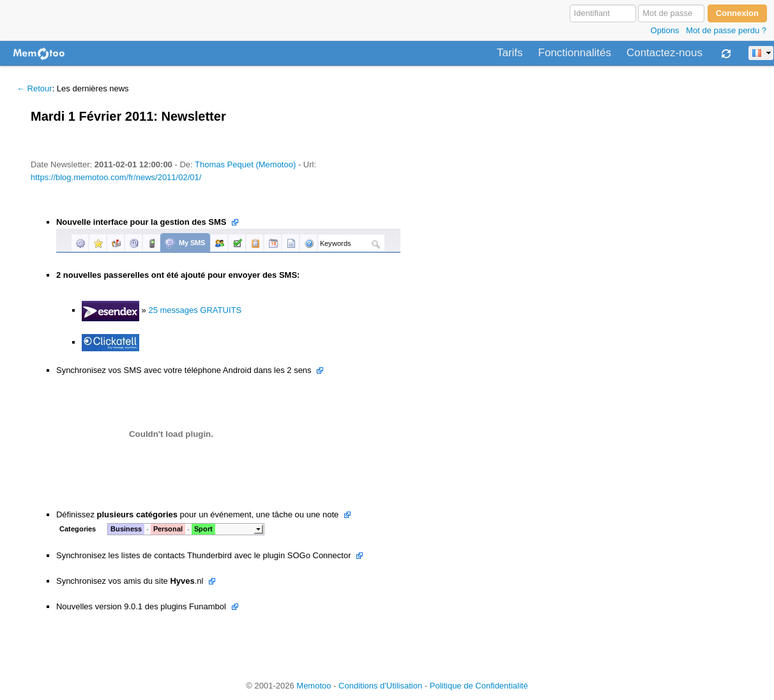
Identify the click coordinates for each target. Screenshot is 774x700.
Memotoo (314, 686)
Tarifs (510, 53)
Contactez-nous (664, 53)
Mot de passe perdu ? (726, 30)
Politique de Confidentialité (479, 686)
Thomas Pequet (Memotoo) (245, 164)
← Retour (34, 88)
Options (665, 30)
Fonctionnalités (575, 53)
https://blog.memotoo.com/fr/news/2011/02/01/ (116, 177)
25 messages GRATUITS (195, 310)
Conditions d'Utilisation (380, 686)
